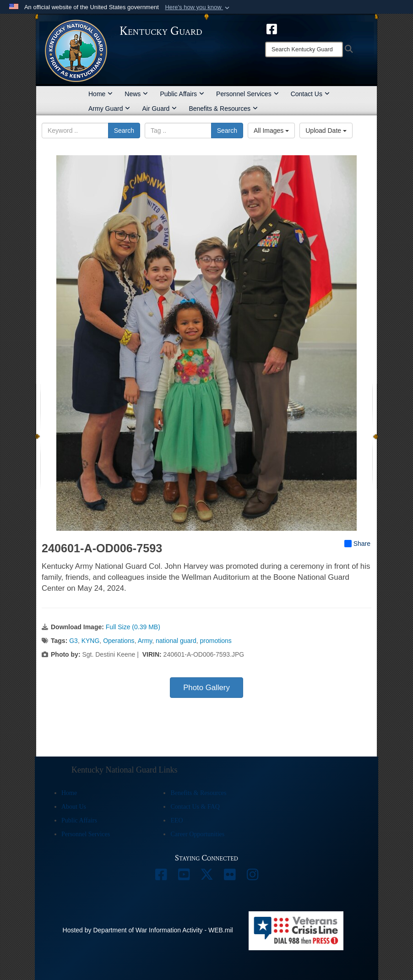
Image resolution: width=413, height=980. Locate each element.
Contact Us (310, 94)
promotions (216, 641)
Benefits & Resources (223, 109)
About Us (74, 807)
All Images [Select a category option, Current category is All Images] (271, 131)
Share (357, 544)
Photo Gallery (206, 688)
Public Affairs (182, 94)
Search (124, 131)
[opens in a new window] (272, 28)
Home (101, 94)
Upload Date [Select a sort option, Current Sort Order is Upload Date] (326, 131)
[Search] (304, 49)
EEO (177, 820)
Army (145, 641)
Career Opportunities (197, 834)
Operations (119, 641)
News (136, 94)
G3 (73, 641)
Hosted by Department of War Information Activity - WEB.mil (148, 930)
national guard (176, 641)
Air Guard (159, 109)
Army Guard (109, 109)
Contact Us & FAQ (195, 807)
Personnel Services (247, 94)
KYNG (91, 641)
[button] (198, 7)
